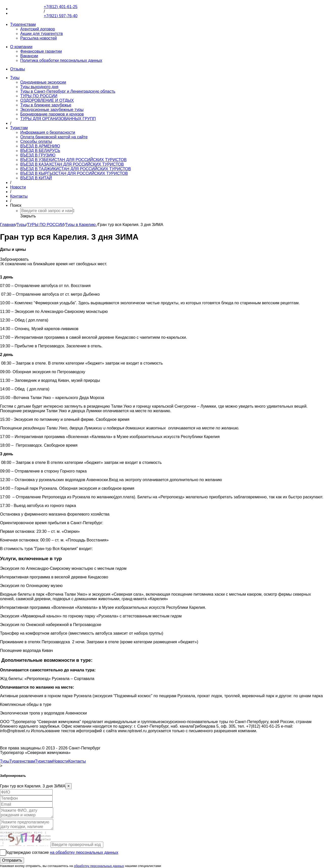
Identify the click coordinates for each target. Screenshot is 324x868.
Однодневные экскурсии (43, 82)
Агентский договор (38, 29)
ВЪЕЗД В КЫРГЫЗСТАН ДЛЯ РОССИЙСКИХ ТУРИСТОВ (74, 173)
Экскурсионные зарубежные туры (52, 110)
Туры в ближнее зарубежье (46, 105)
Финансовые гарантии (41, 51)
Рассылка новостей (39, 38)
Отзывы (18, 69)
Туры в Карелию (81, 225)
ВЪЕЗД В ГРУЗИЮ (38, 155)
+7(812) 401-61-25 (27, 9)
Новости (18, 187)
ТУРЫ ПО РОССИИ (39, 96)
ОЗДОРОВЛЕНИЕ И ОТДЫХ (47, 100)
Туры (15, 78)
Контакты (19, 196)
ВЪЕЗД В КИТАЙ (36, 178)
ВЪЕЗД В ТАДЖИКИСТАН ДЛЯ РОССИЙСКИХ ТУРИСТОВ (76, 169)
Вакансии (29, 56)
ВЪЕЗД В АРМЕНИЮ (40, 146)
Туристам (19, 128)
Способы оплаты (36, 141)
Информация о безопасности (48, 132)
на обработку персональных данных (84, 852)
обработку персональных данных (99, 866)
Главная (8, 225)
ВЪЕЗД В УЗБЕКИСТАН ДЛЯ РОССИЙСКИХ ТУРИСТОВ (73, 160)
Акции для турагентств (42, 34)
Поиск (16, 205)
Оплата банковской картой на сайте (54, 137)
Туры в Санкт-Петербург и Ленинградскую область (68, 91)
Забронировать (14, 259)
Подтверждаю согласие (61, 852)
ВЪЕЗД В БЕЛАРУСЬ (40, 151)
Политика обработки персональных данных (61, 60)
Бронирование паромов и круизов (52, 114)
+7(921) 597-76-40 (27, 13)
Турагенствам (23, 24)
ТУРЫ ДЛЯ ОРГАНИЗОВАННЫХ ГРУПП (58, 119)
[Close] (68, 786)
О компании (21, 47)
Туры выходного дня (39, 87)
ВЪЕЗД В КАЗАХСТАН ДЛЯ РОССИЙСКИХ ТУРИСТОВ (72, 164)
